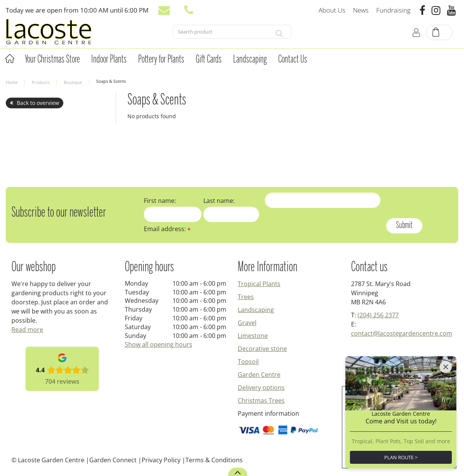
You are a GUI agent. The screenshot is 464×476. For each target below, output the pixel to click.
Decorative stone (262, 349)
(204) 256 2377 (378, 315)
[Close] (446, 367)
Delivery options (261, 388)
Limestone (253, 336)
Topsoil (248, 362)
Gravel (247, 323)
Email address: (167, 229)
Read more (27, 330)
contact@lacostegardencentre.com (402, 333)
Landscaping (256, 310)
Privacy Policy (161, 460)
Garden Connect (113, 460)
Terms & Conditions (214, 460)
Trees (246, 297)
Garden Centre (259, 375)
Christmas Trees (261, 400)
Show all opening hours (159, 344)
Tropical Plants (259, 284)
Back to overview (38, 103)
